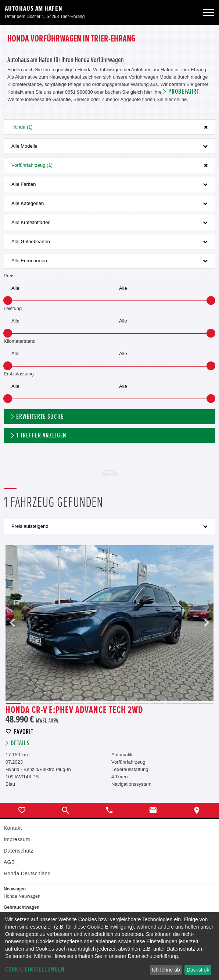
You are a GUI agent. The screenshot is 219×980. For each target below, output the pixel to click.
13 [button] (205, 703)
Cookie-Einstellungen (35, 970)
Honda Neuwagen (22, 896)
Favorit (24, 732)
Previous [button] (12, 623)
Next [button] (207, 623)
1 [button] (14, 703)
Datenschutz (19, 851)
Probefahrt (184, 92)
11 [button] (173, 703)
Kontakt (13, 828)
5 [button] (78, 703)
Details (20, 743)
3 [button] (46, 703)
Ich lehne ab (166, 970)
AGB (9, 862)
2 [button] (30, 703)
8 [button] (126, 703)
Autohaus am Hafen (34, 8)
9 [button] (141, 703)
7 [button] (109, 703)
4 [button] (62, 703)
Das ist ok (198, 970)
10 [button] (158, 703)
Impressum (17, 839)
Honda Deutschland (27, 873)
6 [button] (94, 703)
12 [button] (190, 703)
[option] (109, 623)
